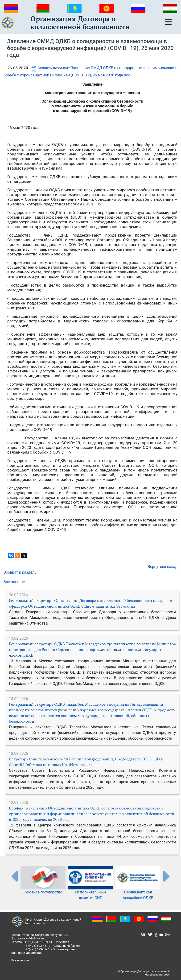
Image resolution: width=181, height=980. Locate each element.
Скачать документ (49, 68)
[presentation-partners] (14, 876)
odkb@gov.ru (35, 938)
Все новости (14, 582)
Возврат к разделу (20, 572)
